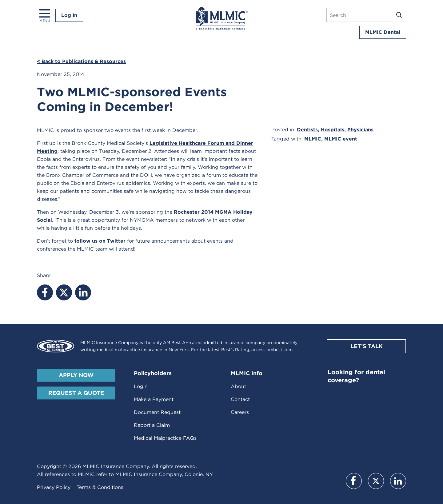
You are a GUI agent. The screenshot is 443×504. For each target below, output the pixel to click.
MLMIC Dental (383, 32)
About (238, 386)
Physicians (360, 130)
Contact (240, 399)
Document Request (157, 412)
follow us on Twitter (100, 241)
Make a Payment (154, 399)
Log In (69, 15)
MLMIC (313, 139)
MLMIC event (341, 139)
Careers (240, 412)
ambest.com (280, 350)
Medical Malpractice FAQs (165, 438)
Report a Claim (152, 425)
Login (141, 386)
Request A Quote (76, 393)
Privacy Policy (54, 487)
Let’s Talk (367, 346)
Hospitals (333, 130)
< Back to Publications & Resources (81, 61)
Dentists (307, 130)
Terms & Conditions (100, 487)
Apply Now (76, 375)
